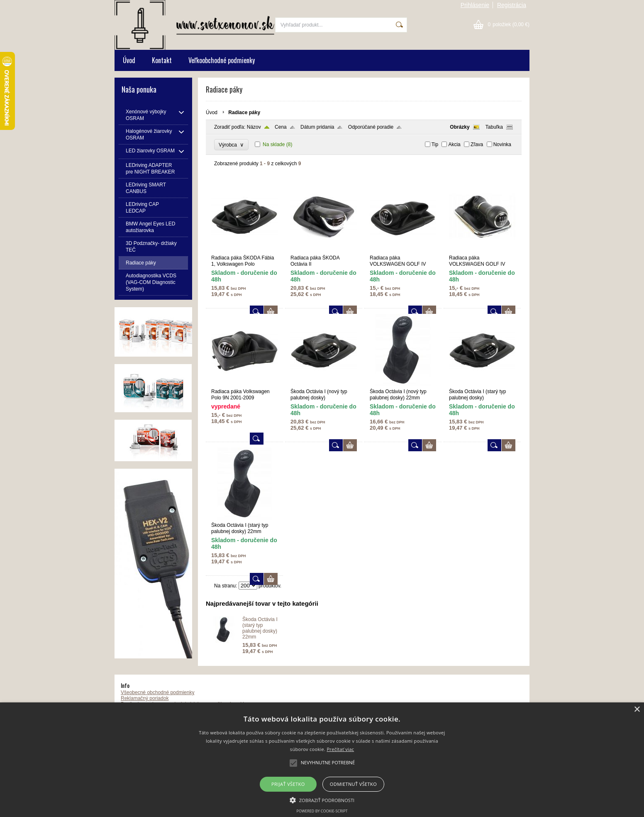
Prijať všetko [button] (288, 784)
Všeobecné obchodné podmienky (157, 692)
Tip (435, 144)
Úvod (129, 60)
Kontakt (162, 60)
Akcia (454, 144)
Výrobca (231, 145)
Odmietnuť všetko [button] (353, 784)
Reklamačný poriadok (145, 698)
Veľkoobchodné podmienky (222, 60)
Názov (254, 127)
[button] (322, 800)
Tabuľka (494, 127)
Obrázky (460, 127)
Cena (281, 127)
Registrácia (512, 5)
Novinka (502, 144)
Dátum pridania (317, 127)
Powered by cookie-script (322, 811)
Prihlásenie (475, 5)
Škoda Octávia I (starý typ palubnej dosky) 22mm (260, 628)
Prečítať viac (340, 749)
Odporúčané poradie (371, 127)
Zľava (477, 144)
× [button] (637, 710)
